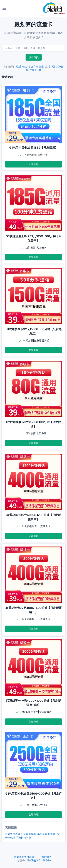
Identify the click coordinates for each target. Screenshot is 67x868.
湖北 (42, 67)
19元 (53, 67)
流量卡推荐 (30, 834)
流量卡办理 (49, 834)
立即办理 (34, 164)
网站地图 (46, 857)
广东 (32, 70)
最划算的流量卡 (14, 834)
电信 (24, 67)
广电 (36, 67)
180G (38, 70)
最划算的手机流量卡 (25, 857)
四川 (47, 67)
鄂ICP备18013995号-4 (40, 860)
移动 (30, 67)
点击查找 (34, 57)
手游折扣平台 (23, 838)
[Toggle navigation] (4, 8)
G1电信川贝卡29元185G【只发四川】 (33, 148)
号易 (39, 834)
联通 (19, 67)
